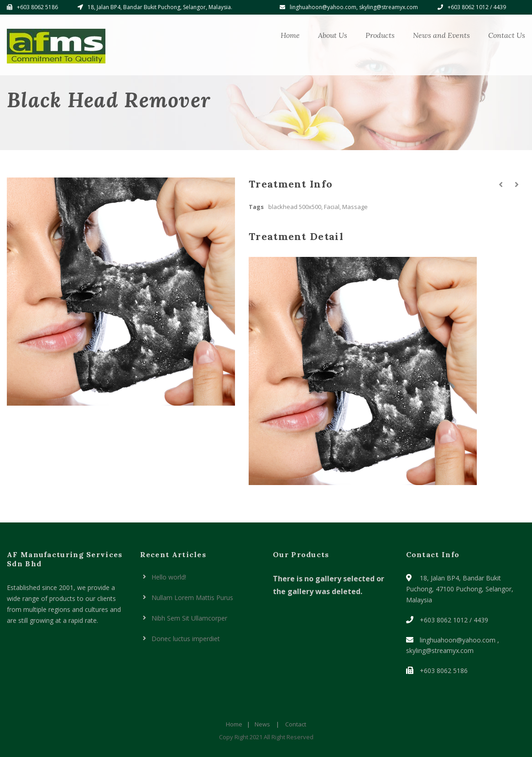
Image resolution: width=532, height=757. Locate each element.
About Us (333, 35)
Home (290, 35)
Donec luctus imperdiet (186, 639)
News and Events (441, 35)
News (262, 724)
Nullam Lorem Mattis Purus (192, 598)
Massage (355, 207)
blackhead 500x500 (295, 207)
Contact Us (507, 35)
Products (380, 35)
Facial (332, 207)
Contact (296, 724)
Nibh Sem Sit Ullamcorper (189, 618)
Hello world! (169, 577)
